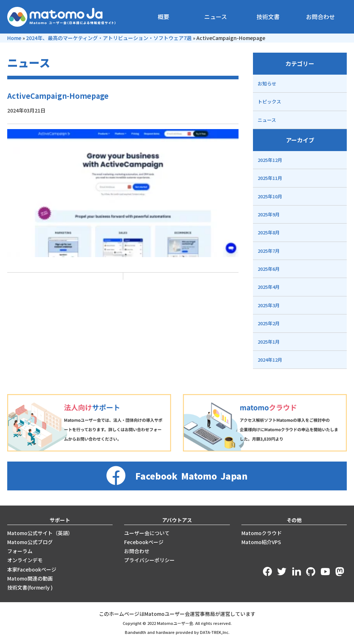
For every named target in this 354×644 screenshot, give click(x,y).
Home (14, 38)
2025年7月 (269, 251)
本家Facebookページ (32, 569)
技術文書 (268, 17)
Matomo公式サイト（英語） (40, 533)
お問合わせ (320, 17)
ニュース (216, 17)
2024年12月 (270, 360)
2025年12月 (270, 160)
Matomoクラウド (262, 533)
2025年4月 (269, 287)
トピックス (269, 102)
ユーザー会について (147, 533)
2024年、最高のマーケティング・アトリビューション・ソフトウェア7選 (109, 38)
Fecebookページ (144, 542)
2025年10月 (270, 196)
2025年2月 (269, 323)
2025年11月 (270, 178)
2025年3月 (269, 305)
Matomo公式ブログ (30, 542)
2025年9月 (269, 214)
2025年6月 (269, 269)
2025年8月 (269, 232)
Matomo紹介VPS (261, 542)
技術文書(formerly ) (30, 587)
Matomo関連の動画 (30, 578)
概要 (163, 17)
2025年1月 (269, 342)
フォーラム (20, 551)
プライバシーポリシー (149, 560)
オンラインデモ (25, 560)
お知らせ (267, 83)
